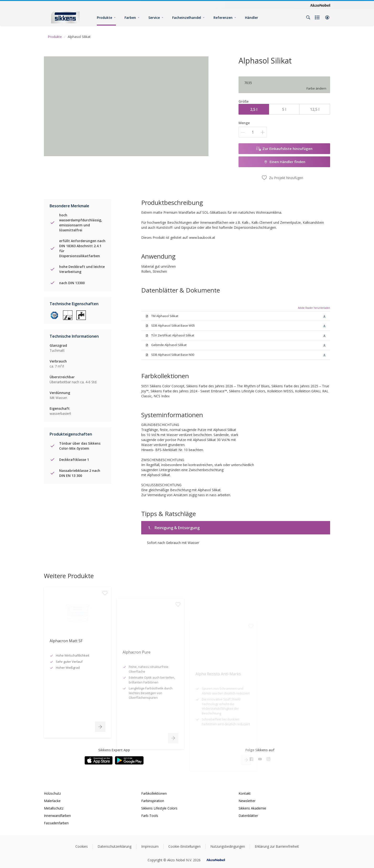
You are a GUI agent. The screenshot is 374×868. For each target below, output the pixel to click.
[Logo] (65, 17)
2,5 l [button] (254, 109)
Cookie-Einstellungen (184, 846)
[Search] (308, 17)
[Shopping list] (318, 17)
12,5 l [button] (315, 109)
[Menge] (253, 132)
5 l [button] (284, 109)
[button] (327, 17)
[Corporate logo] (320, 5)
